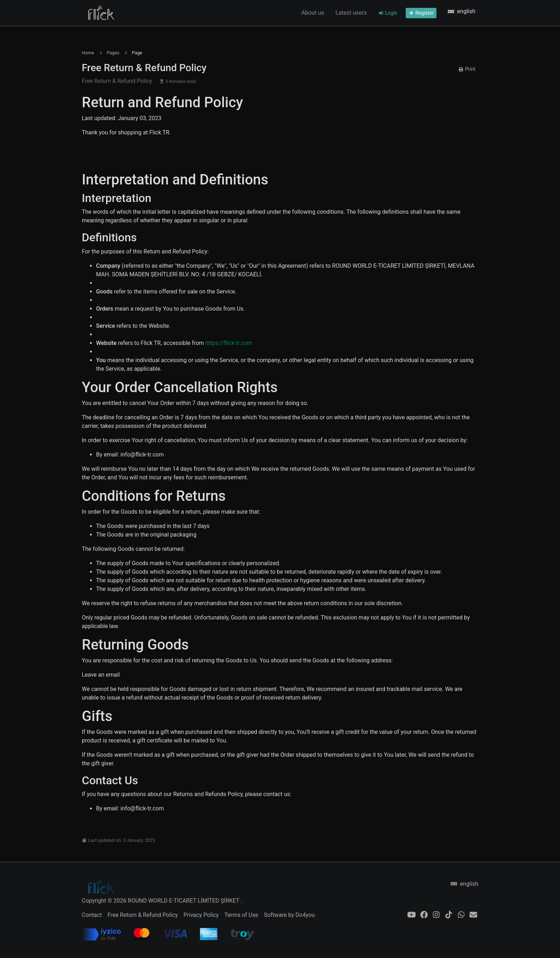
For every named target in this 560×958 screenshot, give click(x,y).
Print (467, 69)
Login (388, 13)
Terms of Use (241, 915)
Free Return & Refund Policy (143, 915)
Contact (92, 915)
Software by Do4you (289, 915)
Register (421, 13)
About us (313, 13)
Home (88, 53)
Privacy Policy (201, 915)
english (462, 11)
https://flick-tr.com (229, 343)
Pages (113, 53)
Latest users (351, 13)
